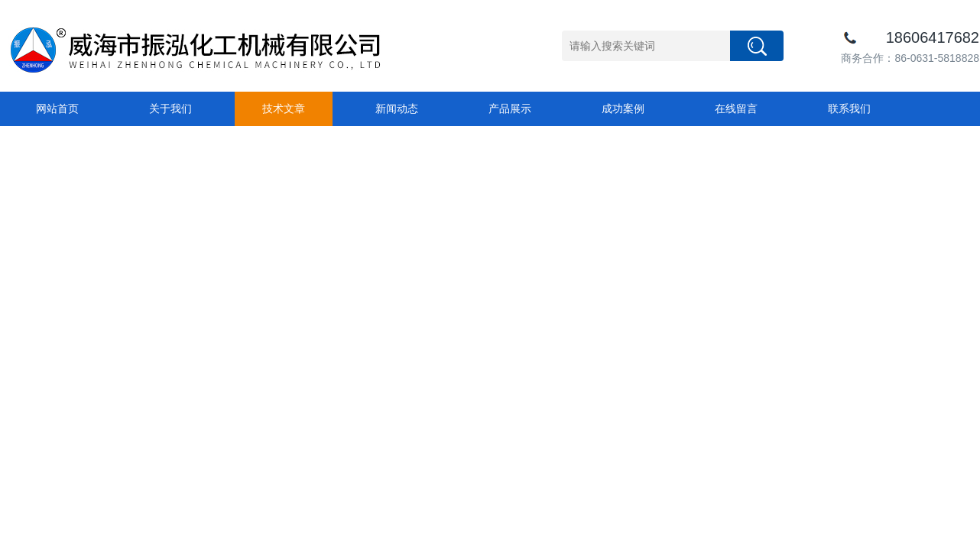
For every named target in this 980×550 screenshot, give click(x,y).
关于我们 (170, 108)
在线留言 (736, 108)
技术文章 (284, 108)
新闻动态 (397, 108)
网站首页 (57, 108)
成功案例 (623, 108)
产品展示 (510, 108)
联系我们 (849, 108)
